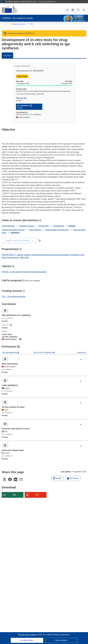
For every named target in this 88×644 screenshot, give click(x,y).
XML (14, 495)
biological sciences (27, 226)
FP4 (13, 24)
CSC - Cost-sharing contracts (14, 297)
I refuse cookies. (61, 640)
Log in (67, 10)
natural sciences (8, 226)
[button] (73, 10)
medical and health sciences (13, 230)
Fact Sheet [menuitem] (7, 56)
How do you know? (47, 2)
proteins (72, 226)
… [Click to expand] (6, 24)
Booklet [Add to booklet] (58, 478)
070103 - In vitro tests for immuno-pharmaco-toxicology (24, 272)
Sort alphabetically (10, 353)
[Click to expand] (81, 360)
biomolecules (59, 226)
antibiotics (15, 233)
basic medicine (35, 230)
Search (78, 10)
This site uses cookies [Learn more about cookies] (27, 635)
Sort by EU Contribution (43, 353)
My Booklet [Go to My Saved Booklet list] (73, 478)
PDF (37, 495)
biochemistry (44, 226)
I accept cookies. (27, 640)
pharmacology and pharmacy (57, 230)
